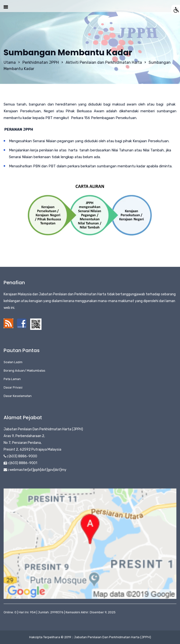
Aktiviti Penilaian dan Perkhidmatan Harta (104, 62)
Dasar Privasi (13, 387)
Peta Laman (12, 379)
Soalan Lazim (13, 362)
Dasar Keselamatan (18, 396)
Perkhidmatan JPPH (41, 62)
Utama (10, 62)
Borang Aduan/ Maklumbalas (24, 371)
